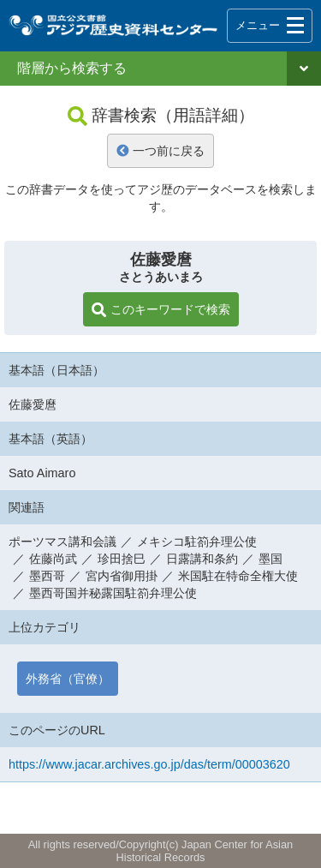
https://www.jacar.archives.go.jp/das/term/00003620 (149, 764)
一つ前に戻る (160, 151)
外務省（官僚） (68, 679)
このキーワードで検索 (161, 310)
